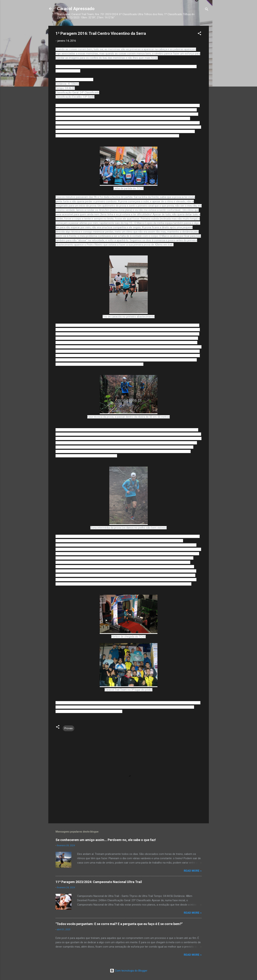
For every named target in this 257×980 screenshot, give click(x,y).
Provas (69, 728)
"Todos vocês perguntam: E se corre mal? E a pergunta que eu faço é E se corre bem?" (119, 924)
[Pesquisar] (207, 10)
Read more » (193, 871)
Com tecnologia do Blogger (129, 971)
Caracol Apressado (76, 9)
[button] (199, 34)
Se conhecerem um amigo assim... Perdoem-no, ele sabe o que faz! (106, 840)
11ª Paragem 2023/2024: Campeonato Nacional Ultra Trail (99, 882)
